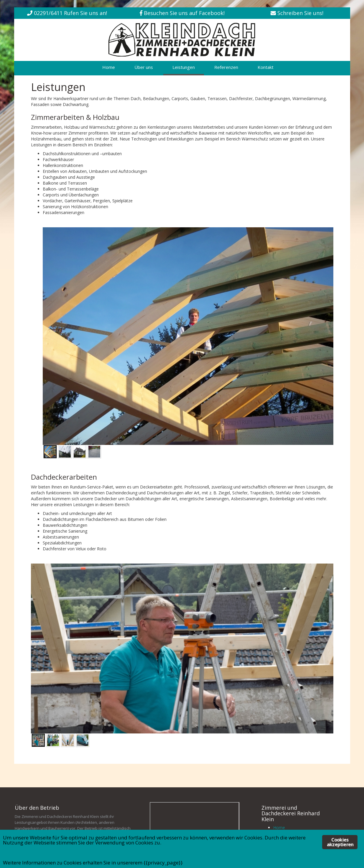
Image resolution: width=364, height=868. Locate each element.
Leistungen (184, 67)
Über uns (144, 67)
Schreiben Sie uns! (300, 13)
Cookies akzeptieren (340, 842)
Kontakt (266, 67)
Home (109, 67)
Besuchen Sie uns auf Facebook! (184, 13)
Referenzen (226, 67)
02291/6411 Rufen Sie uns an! (70, 13)
